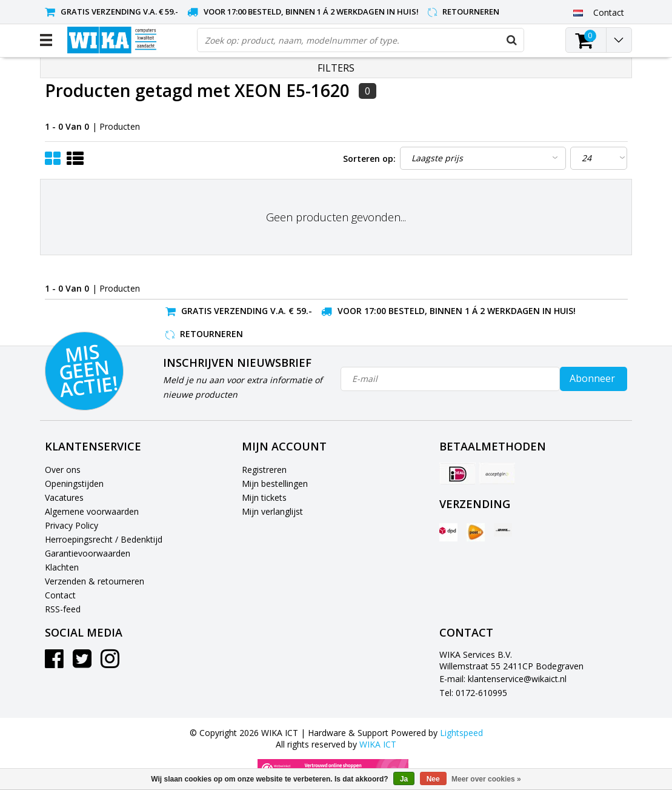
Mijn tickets (264, 497)
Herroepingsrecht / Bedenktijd (104, 539)
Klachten (62, 567)
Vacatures (64, 497)
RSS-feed (63, 609)
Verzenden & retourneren (95, 581)
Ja (404, 779)
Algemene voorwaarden (92, 511)
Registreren (264, 470)
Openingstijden (74, 484)
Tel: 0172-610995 (473, 693)
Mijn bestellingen (275, 484)
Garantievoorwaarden (88, 553)
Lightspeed (461, 733)
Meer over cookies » (486, 779)
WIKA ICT (378, 744)
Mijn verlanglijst (272, 511)
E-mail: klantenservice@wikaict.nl (503, 679)
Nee (433, 779)
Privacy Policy (72, 525)
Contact (60, 595)
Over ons (63, 470)
